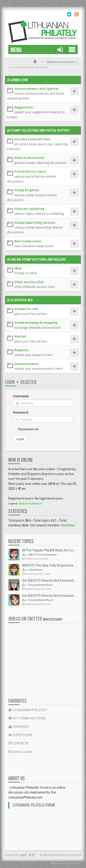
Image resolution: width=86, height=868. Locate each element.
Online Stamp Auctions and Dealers (38, 260)
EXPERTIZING (20, 735)
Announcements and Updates (36, 89)
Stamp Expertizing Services (35, 223)
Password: (21, 412)
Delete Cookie (20, 752)
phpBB (23, 855)
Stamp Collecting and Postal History (40, 130)
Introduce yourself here (32, 139)
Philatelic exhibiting (29, 209)
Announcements (26, 364)
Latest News (36, 570)
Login (10, 382)
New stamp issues (28, 241)
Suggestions (24, 107)
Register (28, 382)
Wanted (20, 336)
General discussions (29, 158)
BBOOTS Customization (43, 554)
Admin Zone (19, 80)
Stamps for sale (26, 309)
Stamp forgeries (27, 190)
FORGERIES (19, 727)
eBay (18, 268)
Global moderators (30, 503)
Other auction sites (29, 282)
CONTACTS (18, 743)
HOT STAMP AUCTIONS (27, 718)
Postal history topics (30, 171)
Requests (21, 350)
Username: (21, 396)
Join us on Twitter (35, 619)
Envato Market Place (41, 585)
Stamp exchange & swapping (36, 322)
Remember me (28, 429)
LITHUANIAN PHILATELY (28, 710)
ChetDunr (68, 525)
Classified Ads (22, 300)
